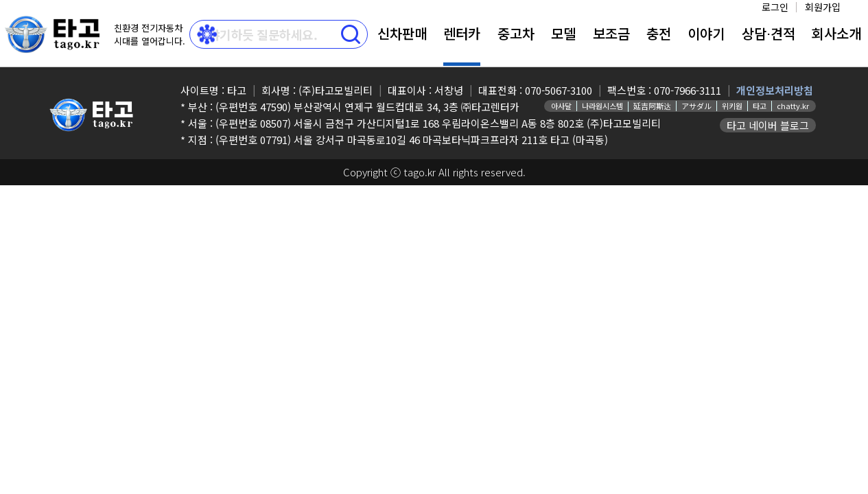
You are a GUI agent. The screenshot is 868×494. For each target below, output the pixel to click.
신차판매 (402, 33)
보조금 (611, 33)
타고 (760, 106)
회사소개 (836, 33)
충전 (659, 33)
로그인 (775, 7)
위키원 (732, 106)
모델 (563, 33)
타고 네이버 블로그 (768, 125)
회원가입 (823, 7)
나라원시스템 (602, 106)
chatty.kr (793, 106)
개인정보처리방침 (775, 90)
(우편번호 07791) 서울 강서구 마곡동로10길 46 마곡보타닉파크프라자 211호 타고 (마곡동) (412, 140)
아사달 (561, 106)
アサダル (696, 106)
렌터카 (462, 33)
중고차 (516, 33)
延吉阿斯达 (652, 106)
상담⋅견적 (769, 33)
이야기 (706, 33)
